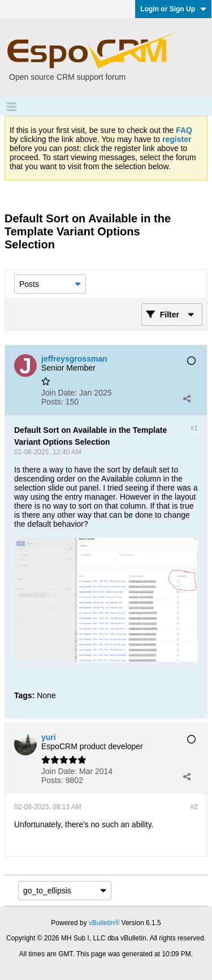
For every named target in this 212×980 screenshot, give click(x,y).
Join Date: (59, 393)
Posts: (52, 402)
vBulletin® (104, 923)
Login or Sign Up (173, 9)
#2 (194, 807)
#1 (194, 428)
